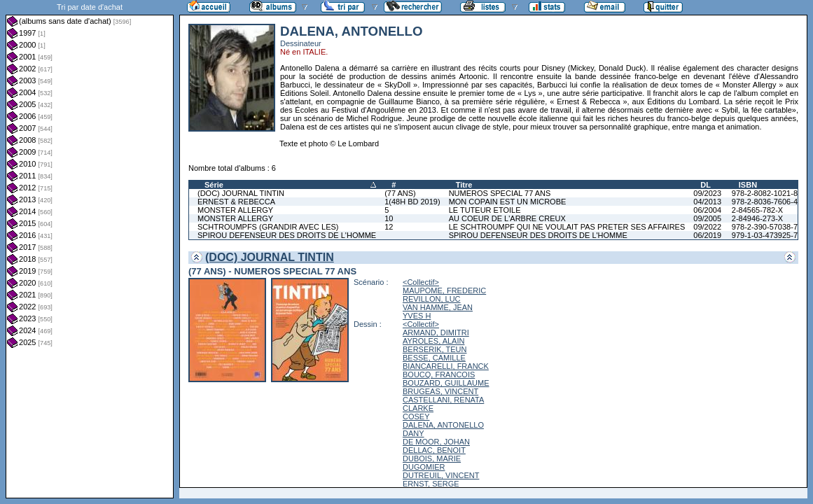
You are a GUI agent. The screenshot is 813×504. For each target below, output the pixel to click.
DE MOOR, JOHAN (436, 442)
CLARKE (418, 408)
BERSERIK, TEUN (435, 349)
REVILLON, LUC (432, 299)
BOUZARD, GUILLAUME (446, 383)
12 (389, 227)
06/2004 (707, 210)
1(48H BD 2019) (412, 202)
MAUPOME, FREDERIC (444, 290)
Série (214, 185)
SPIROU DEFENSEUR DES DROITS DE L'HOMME (287, 235)
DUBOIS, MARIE (432, 458)
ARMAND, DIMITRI (436, 332)
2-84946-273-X (757, 218)
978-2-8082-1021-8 (765, 193)
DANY (414, 433)
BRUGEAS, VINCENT (440, 391)
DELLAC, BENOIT (434, 450)
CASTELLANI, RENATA (443, 400)
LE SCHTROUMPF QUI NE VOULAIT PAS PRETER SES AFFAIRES (567, 227)
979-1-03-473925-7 (765, 235)
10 (389, 218)
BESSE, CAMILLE (434, 358)
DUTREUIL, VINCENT (441, 475)
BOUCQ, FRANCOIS (439, 374)
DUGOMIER (424, 467)
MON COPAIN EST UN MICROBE (508, 202)
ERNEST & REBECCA (236, 202)
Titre (464, 185)
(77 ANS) (400, 193)
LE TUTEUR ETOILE (485, 210)
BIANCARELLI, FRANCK (446, 366)
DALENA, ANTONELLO (443, 425)
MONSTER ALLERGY (235, 210)
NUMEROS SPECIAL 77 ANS (500, 193)
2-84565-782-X (757, 210)
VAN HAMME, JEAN (438, 307)
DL (706, 185)
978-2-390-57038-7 (765, 227)
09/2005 (707, 218)
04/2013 (707, 202)
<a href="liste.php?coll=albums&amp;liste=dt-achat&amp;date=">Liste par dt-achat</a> (90, 249)
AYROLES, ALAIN (433, 341)
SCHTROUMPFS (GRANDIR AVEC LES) (268, 227)
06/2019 (707, 235)
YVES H (417, 316)
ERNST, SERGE (431, 484)
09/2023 (707, 193)
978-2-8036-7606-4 (765, 202)
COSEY (416, 416)
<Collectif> (421, 282)
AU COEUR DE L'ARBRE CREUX (507, 218)
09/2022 (707, 227)
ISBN (748, 185)
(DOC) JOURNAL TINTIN (241, 193)
